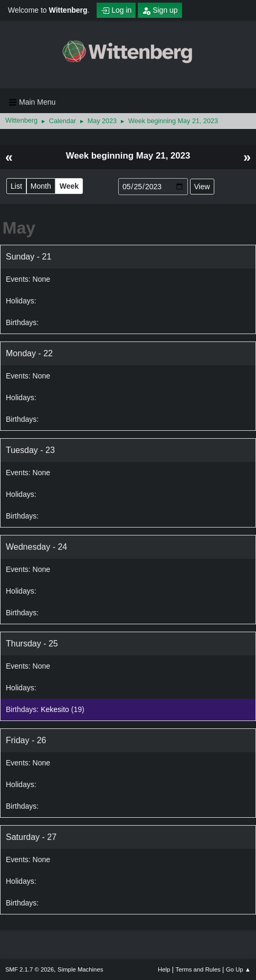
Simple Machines (80, 969)
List (16, 186)
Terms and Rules (198, 969)
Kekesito (55, 709)
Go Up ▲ (238, 969)
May (19, 228)
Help (164, 969)
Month (41, 186)
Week (69, 186)
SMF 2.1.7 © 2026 (30, 969)
